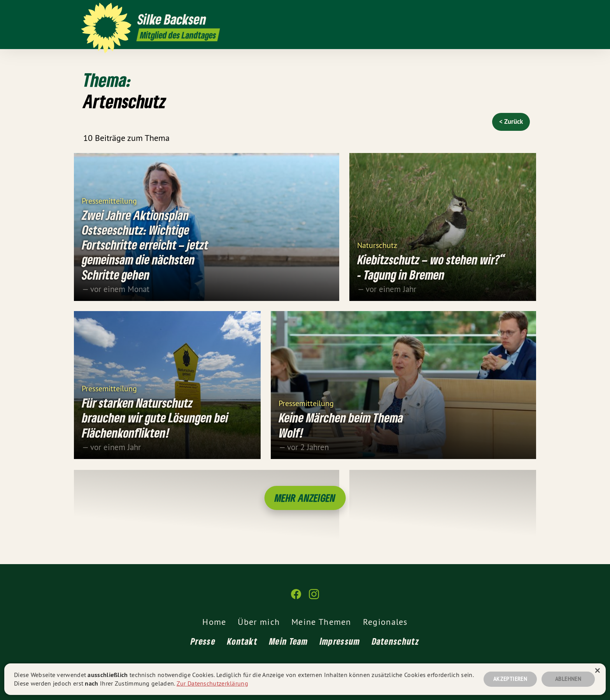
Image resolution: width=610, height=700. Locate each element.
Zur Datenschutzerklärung (212, 683)
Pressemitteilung (109, 200)
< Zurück (511, 121)
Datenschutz (396, 641)
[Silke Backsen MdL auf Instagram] (525, 11)
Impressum (340, 641)
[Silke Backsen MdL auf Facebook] (513, 11)
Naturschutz (377, 245)
